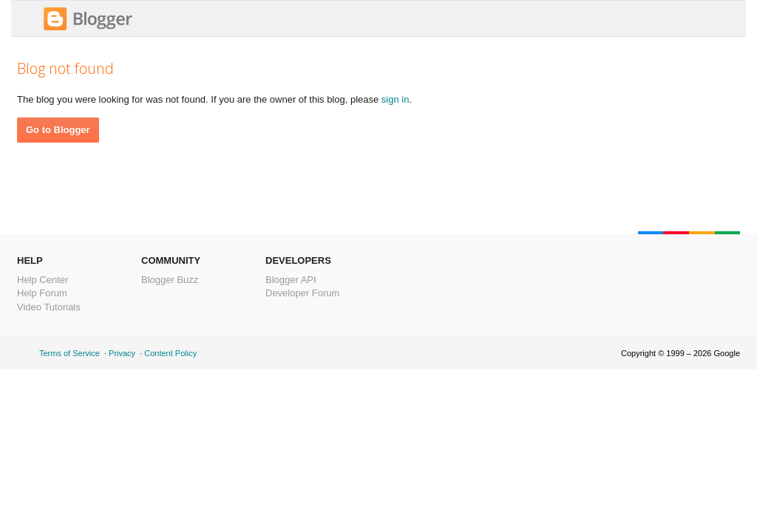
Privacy (122, 353)
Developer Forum (302, 293)
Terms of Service (69, 353)
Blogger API (291, 280)
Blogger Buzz (170, 280)
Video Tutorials (49, 307)
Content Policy (170, 353)
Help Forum (42, 293)
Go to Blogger (58, 130)
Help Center (43, 280)
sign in (396, 99)
